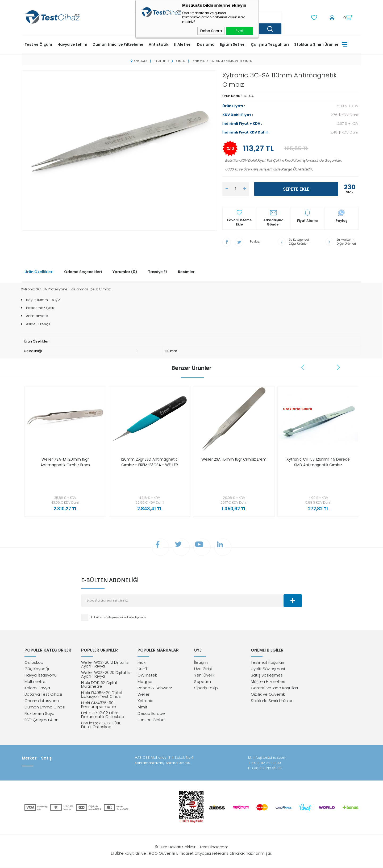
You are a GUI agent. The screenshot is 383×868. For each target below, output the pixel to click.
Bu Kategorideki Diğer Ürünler (300, 241)
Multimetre (35, 683)
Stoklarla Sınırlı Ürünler (316, 44)
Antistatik (159, 44)
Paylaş (342, 220)
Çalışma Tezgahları (270, 44)
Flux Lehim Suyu (39, 715)
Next (338, 366)
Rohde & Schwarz (155, 690)
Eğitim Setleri (233, 44)
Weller (143, 696)
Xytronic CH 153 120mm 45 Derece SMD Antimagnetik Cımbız (318, 464)
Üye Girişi (203, 671)
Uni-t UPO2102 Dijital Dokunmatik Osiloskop (103, 717)
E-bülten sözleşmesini (107, 618)
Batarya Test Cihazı (43, 696)
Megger (145, 683)
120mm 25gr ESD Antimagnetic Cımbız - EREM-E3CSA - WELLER (149, 461)
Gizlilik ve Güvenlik (268, 696)
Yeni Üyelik (204, 677)
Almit (142, 709)
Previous (303, 366)
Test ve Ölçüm (38, 44)
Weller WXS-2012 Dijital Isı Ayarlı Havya (105, 666)
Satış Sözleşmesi (267, 677)
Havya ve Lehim (72, 44)
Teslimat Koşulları (267, 664)
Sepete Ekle (296, 189)
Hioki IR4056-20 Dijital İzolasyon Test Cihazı (102, 696)
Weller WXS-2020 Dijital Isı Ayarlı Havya (106, 676)
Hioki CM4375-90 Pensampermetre (99, 706)
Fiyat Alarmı (307, 220)
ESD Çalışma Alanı (42, 722)
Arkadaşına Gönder (273, 222)
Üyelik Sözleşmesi (268, 671)
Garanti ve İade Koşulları (274, 690)
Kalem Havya (37, 690)
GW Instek (147, 677)
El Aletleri (183, 44)
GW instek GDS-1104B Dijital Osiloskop (101, 727)
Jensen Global (151, 722)
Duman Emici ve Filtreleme (118, 44)
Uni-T (142, 671)
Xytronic (145, 702)
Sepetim (203, 683)
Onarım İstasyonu (42, 702)
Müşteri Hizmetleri (268, 683)
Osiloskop (34, 664)
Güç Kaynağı (37, 671)
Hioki (142, 664)
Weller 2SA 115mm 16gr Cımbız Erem (234, 461)
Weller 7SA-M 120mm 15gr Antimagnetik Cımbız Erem (65, 461)
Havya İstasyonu (41, 677)
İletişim (201, 664)
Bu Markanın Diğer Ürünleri (346, 241)
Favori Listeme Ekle (239, 222)
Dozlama (206, 44)
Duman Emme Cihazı (45, 709)
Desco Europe (151, 715)
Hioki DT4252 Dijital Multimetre (99, 686)
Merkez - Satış (37, 760)
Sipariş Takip (206, 690)
